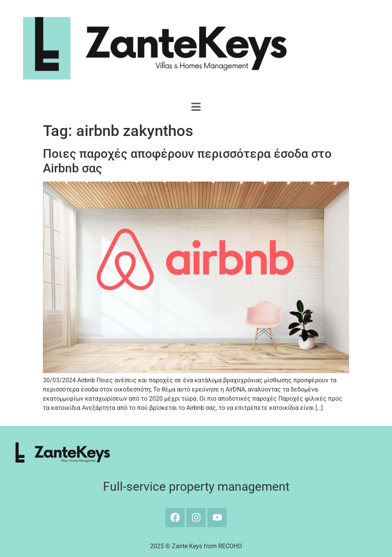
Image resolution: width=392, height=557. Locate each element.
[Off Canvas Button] (196, 107)
